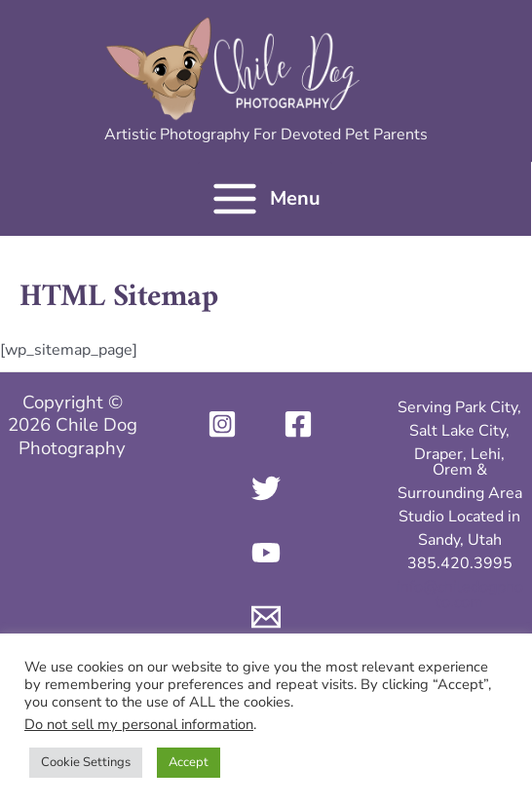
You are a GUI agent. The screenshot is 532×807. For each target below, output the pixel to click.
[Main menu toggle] (265, 199)
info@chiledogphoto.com (460, 595)
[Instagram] (222, 424)
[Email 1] (266, 617)
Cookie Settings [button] (86, 762)
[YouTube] (266, 553)
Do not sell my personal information (139, 724)
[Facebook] (298, 424)
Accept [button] (189, 762)
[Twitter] (266, 488)
